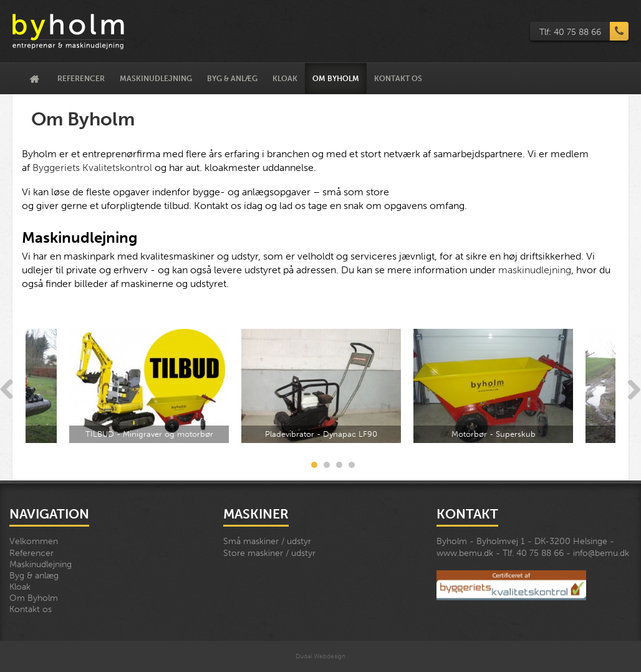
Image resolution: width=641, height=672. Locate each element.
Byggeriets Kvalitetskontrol (92, 168)
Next (634, 390)
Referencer (81, 79)
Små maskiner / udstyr (267, 541)
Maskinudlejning (156, 79)
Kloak (285, 79)
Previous (7, 390)
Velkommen (34, 79)
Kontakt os (398, 79)
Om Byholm (336, 79)
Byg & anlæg (232, 79)
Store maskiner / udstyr (269, 553)
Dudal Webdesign (320, 656)
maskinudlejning (535, 270)
